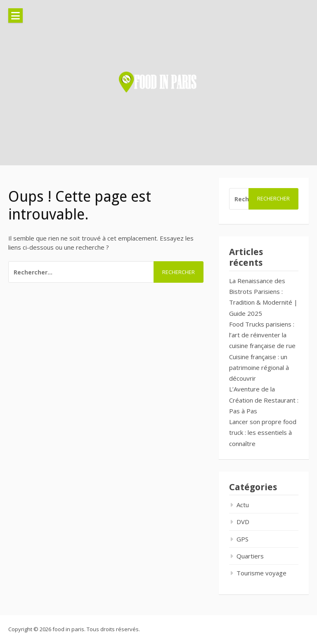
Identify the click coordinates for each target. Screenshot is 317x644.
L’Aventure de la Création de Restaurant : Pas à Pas (264, 400)
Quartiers (250, 556)
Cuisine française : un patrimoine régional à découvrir (259, 368)
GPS (242, 539)
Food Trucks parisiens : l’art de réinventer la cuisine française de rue (262, 335)
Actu (243, 505)
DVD (243, 522)
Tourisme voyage (261, 573)
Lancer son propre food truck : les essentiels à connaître (263, 433)
